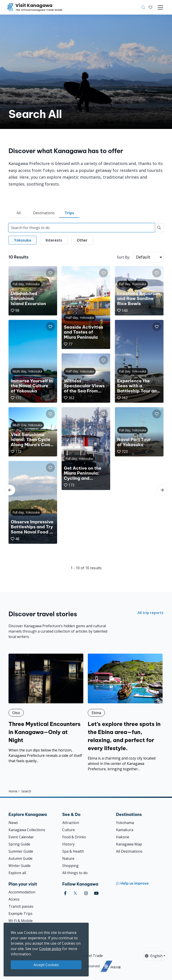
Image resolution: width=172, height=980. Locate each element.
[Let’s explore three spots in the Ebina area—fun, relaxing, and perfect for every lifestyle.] (125, 713)
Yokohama (125, 823)
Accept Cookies (46, 965)
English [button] (154, 956)
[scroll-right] (162, 490)
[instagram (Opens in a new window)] (86, 893)
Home (13, 791)
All (19, 213)
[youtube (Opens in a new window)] (96, 893)
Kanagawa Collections (27, 830)
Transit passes (21, 906)
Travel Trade (92, 956)
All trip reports (150, 613)
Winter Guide (19, 866)
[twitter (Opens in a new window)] (75, 893)
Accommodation (22, 892)
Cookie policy (50, 949)
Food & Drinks (74, 837)
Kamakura (125, 830)
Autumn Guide (20, 858)
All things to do (75, 873)
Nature (68, 858)
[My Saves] (150, 7)
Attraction (71, 823)
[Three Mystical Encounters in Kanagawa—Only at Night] (46, 709)
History (68, 844)
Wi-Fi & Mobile (21, 921)
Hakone (123, 837)
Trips (69, 213)
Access (14, 899)
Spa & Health (73, 851)
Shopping (70, 866)
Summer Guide (21, 851)
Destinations (44, 213)
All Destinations (129, 851)
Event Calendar (21, 837)
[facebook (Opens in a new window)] (65, 893)
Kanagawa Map (129, 844)
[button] (150, 7)
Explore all (17, 873)
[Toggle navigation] (160, 7)
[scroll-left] (10, 490)
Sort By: (123, 257)
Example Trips (20, 914)
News (13, 823)
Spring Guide (19, 844)
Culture (69, 830)
